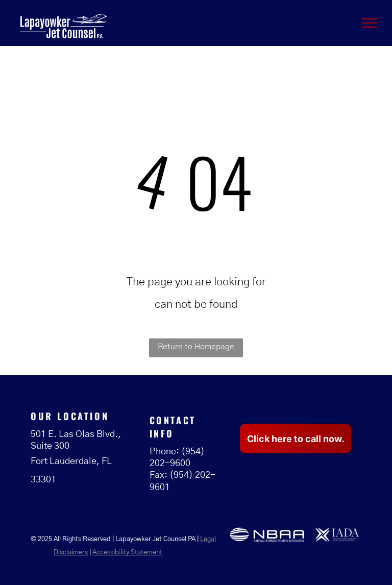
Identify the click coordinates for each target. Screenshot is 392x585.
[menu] (370, 23)
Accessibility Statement (127, 553)
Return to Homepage (196, 347)
